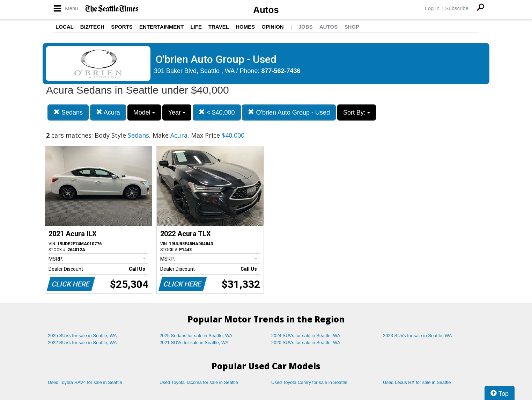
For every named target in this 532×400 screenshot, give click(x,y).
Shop (352, 27)
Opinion (272, 27)
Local (65, 27)
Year (177, 112)
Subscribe (457, 8)
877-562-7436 (281, 71)
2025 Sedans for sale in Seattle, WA (196, 336)
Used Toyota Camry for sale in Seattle (309, 382)
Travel (219, 27)
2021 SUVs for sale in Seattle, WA (194, 343)
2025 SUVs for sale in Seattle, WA (82, 336)
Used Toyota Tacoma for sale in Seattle (199, 382)
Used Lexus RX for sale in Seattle (417, 382)
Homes (245, 27)
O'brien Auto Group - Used (289, 112)
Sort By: (357, 112)
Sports (122, 27)
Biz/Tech (92, 27)
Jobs (306, 27)
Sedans (68, 112)
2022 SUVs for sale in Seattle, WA (82, 343)
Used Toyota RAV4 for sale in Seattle (85, 382)
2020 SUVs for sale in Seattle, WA (306, 343)
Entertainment (161, 27)
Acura (108, 112)
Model (144, 112)
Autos (266, 10)
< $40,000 (217, 112)
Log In (432, 8)
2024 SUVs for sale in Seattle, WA (306, 336)
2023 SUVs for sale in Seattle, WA (418, 336)
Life (196, 27)
